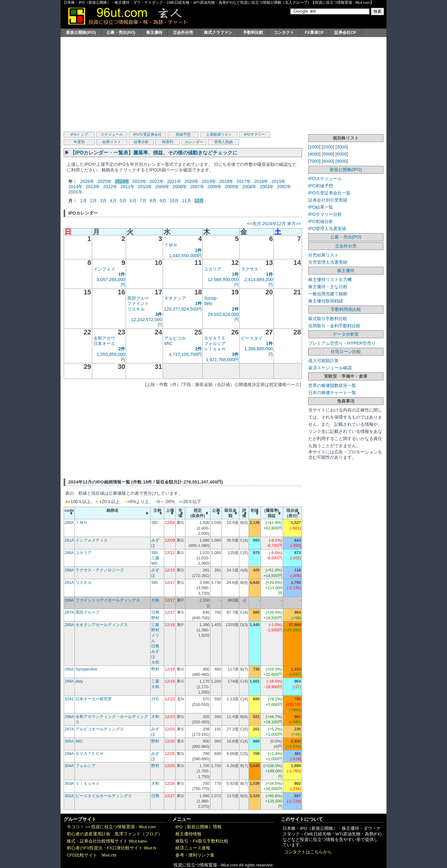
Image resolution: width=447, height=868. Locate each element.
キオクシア (175, 298)
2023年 (139, 181)
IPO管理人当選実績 (327, 229)
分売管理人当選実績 (328, 262)
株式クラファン (218, 32)
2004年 (249, 187)
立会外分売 (183, 32)
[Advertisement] (223, 84)
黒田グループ (88, 612)
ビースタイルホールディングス (104, 796)
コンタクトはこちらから (308, 852)
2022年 (157, 181)
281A (69, 540)
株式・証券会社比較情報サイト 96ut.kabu (107, 841)
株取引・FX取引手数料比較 (202, 841)
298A (69, 754)
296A (69, 717)
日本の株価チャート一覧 (332, 393)
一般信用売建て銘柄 (328, 294)
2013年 (93, 187)
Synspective (86, 669)
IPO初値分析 (321, 221)
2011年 (128, 187)
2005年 (232, 187)
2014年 (75, 187)
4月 (113, 201)
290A (69, 669)
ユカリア (213, 269)
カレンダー (194, 142)
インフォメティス (92, 540)
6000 (342, 154)
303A (69, 783)
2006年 (214, 187)
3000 (342, 147)
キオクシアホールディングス (102, 625)
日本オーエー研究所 (94, 699)
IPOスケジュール (325, 179)
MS (154, 563)
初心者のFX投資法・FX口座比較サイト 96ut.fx (112, 848)
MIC (168, 343)
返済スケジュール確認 (330, 368)
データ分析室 (346, 334)
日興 (155, 612)
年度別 (79, 142)
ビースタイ (252, 338)
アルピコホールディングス (100, 729)
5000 (328, 154)
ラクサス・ (252, 269)
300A (69, 741)
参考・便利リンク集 (195, 855)
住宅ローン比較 (346, 352)
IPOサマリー (255, 134)
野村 (155, 618)
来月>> (294, 224)
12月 (199, 201)
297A (69, 729)
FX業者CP (314, 32)
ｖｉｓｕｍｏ (88, 783)
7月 (143, 201)
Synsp (210, 298)
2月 (93, 201)
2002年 (284, 187)
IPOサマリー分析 (325, 214)
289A (69, 600)
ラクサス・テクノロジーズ (100, 570)
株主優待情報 (188, 834)
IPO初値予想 (321, 186)
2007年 (197, 187)
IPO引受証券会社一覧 (330, 193)
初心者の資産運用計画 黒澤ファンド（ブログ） (115, 834)
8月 (153, 201)
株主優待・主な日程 (328, 287)
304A (69, 766)
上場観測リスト (219, 134)
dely (208, 303)
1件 (198, 250)
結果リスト (112, 142)
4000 (314, 154)
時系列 (168, 142)
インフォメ (104, 269)
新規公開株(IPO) (81, 32)
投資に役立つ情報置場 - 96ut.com (124, 827)
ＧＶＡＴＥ (215, 338)
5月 (123, 201)
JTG (155, 699)
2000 (328, 147)
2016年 (261, 181)
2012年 (110, 187)
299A (69, 681)
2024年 (122, 181)
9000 (342, 161)
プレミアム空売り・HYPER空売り (342, 343)
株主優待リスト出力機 (330, 279)
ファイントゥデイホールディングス (108, 600)
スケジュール (112, 134)
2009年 (162, 187)
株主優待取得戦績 (326, 301)
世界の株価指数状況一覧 (332, 385)
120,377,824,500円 (183, 309)
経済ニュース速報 (193, 848)
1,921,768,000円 (222, 360)
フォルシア (215, 343)
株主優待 (154, 32)
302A (69, 796)
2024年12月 (274, 224)
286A (69, 553)
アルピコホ (175, 338)
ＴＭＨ (171, 245)
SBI (154, 523)
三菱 (155, 558)
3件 (159, 314)
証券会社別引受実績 (328, 200)
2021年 (174, 181)
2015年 (278, 181)
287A (69, 612)
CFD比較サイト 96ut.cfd (92, 855)
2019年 (209, 181)
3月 (103, 201)
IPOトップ (79, 134)
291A (69, 582)
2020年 (192, 181)
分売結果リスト (323, 255)
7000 (314, 161)
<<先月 (254, 224)
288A (69, 570)
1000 (314, 147)
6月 (133, 201)
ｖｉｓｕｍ (215, 349)
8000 (328, 161)
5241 (69, 699)
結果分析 (141, 142)
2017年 (244, 181)
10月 (174, 201)
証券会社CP (345, 32)
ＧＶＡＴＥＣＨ (90, 754)
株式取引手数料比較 (328, 319)
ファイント (138, 303)
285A (69, 625)
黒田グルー (138, 298)
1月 (84, 201)
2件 (235, 309)
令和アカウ (104, 338)
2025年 (105, 181)
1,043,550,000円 (185, 256)
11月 (187, 201)
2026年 (87, 181)
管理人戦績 (223, 142)
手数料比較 (253, 32)
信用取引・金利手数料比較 (334, 326)
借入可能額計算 (323, 361)
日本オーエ (104, 343)
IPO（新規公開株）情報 (199, 827)
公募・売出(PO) (121, 32)
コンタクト (284, 32)
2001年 (75, 192)
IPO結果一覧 (321, 207)
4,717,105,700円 (185, 354)
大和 (155, 600)
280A (69, 523)
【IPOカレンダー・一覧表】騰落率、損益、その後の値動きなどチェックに (154, 153)
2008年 (180, 187)
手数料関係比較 (346, 309)
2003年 (267, 187)
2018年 (226, 181)
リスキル (136, 309)
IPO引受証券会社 (147, 134)
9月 (163, 201)
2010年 (145, 187)
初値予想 (183, 134)
